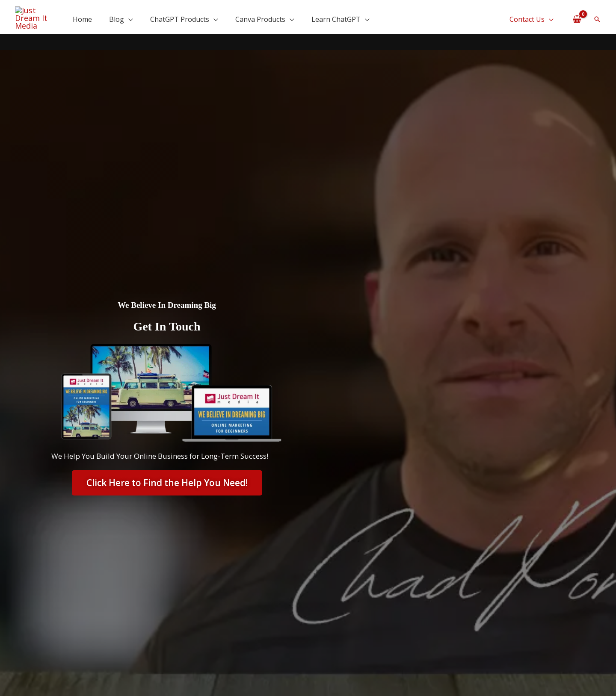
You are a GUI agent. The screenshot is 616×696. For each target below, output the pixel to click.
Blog (117, 18)
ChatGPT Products (180, 18)
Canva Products (260, 18)
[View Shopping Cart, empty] (577, 17)
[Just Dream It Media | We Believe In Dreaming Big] (35, 15)
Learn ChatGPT (336, 18)
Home (82, 18)
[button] (597, 18)
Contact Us (527, 18)
